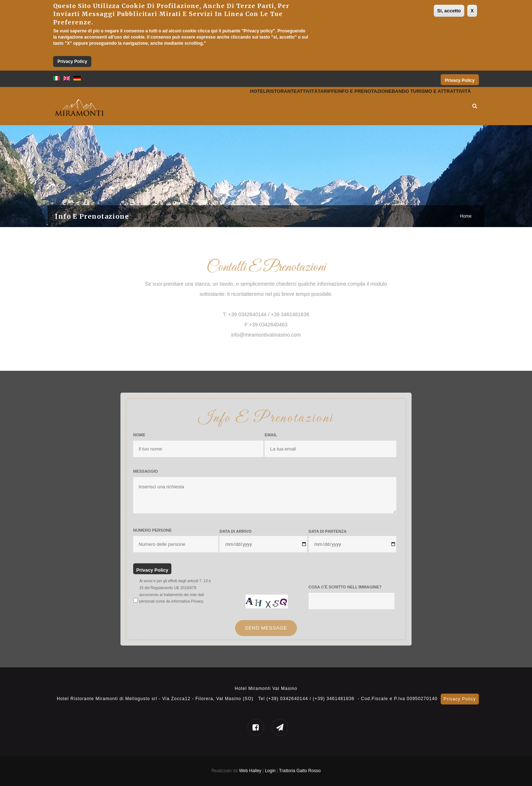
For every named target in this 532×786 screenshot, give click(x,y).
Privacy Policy (72, 61)
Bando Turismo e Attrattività (422, 106)
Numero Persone (152, 530)
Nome (139, 435)
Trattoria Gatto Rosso (300, 771)
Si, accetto (449, 11)
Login (271, 771)
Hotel (183, 106)
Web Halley (250, 771)
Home (466, 216)
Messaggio (146, 471)
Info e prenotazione (338, 106)
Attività (255, 106)
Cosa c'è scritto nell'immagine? (345, 587)
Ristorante (218, 106)
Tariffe (287, 106)
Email (271, 435)
